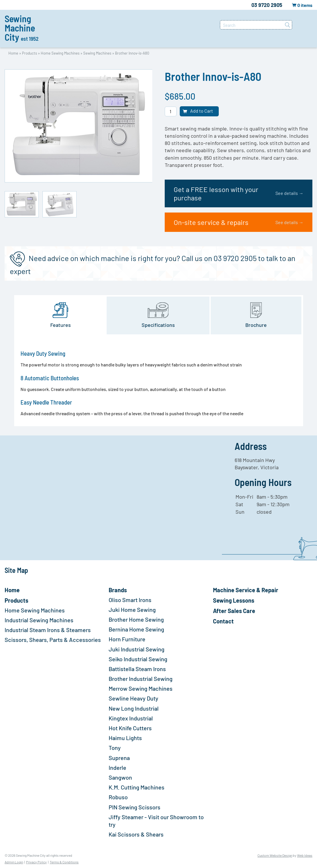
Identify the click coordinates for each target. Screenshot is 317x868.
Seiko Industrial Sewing (138, 659)
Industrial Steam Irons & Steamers (48, 630)
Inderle (117, 768)
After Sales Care (234, 611)
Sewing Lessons (234, 600)
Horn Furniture (127, 639)
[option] (79, 126)
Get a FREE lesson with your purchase (239, 193)
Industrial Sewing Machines (39, 620)
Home (13, 53)
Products (29, 53)
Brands (118, 590)
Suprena (119, 758)
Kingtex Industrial (131, 718)
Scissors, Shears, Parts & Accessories (53, 640)
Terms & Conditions (64, 862)
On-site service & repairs (239, 222)
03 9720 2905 (267, 5)
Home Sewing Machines (60, 53)
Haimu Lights (125, 738)
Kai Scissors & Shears (136, 834)
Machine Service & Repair (246, 590)
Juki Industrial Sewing (137, 649)
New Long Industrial (134, 708)
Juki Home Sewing (132, 610)
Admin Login (14, 862)
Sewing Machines (97, 53)
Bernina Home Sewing (136, 629)
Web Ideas (305, 855)
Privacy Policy (36, 862)
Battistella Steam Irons (137, 669)
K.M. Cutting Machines (137, 787)
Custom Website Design (275, 855)
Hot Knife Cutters (130, 728)
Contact (223, 621)
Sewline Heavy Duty (134, 698)
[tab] (61, 316)
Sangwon (120, 777)
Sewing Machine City (22, 28)
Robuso (118, 797)
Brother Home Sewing (136, 619)
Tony (115, 748)
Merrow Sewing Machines (141, 688)
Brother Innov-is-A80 (132, 53)
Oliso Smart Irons (130, 600)
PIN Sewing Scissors (135, 807)
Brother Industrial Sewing (141, 679)
